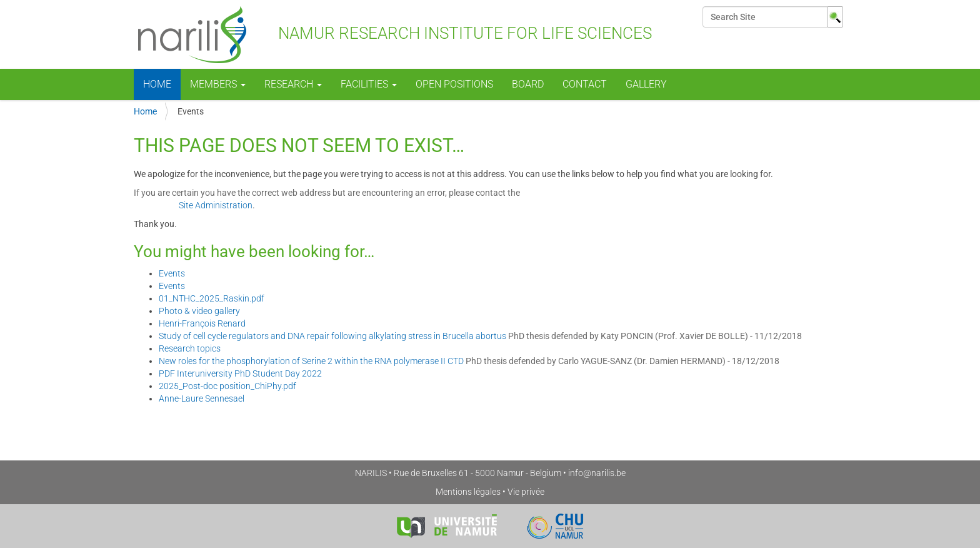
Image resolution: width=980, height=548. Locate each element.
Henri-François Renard (202, 323)
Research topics (190, 348)
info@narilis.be (597, 473)
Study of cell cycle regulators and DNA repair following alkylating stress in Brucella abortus (332, 336)
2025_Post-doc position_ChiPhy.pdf (227, 386)
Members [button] (218, 84)
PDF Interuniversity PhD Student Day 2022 (240, 373)
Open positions (454, 84)
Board (528, 84)
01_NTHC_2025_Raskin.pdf (212, 298)
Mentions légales (468, 492)
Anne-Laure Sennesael (202, 398)
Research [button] (293, 84)
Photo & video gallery (199, 311)
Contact (585, 84)
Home (157, 84)
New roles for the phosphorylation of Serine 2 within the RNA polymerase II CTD (311, 361)
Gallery (646, 84)
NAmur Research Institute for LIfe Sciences (393, 34)
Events (172, 273)
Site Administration (216, 205)
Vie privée (526, 492)
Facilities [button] (369, 84)
